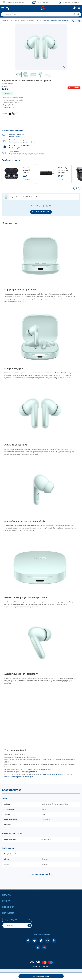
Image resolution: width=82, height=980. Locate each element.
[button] (74, 14)
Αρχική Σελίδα (6, 21)
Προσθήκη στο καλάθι (42, 976)
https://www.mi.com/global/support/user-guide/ (19, 777)
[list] (28, 21)
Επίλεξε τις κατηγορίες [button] (10, 920)
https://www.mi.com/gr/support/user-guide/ (52, 774)
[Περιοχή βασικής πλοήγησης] (41, 8)
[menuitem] (3, 8)
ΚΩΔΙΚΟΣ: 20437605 (7, 84)
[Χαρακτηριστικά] (41, 836)
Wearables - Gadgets (19, 21)
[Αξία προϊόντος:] (41, 88)
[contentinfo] (41, 961)
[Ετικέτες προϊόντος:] (41, 27)
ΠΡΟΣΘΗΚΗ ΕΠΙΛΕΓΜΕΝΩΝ (40, 212)
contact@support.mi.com (29, 772)
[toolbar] (41, 75)
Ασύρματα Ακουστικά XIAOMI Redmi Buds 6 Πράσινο (26, 81)
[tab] (35, 188)
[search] (41, 14)
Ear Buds (38, 21)
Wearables (30, 21)
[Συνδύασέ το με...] (41, 188)
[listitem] (13, 114)
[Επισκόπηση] (41, 502)
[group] (41, 141)
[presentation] (73, 188)
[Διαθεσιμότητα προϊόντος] (41, 94)
